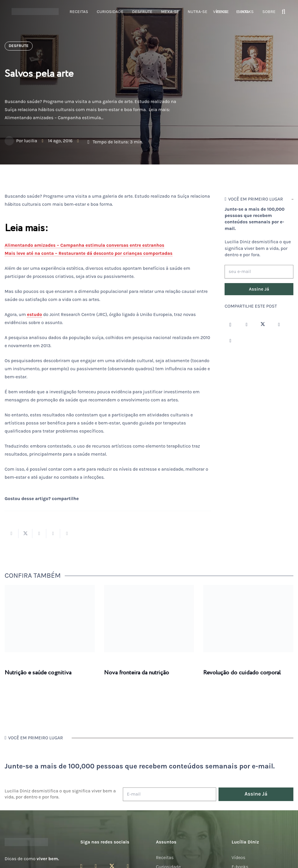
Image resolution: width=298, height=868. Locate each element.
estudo (34, 314)
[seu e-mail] (259, 272)
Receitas (165, 857)
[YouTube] (279, 325)
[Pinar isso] (53, 534)
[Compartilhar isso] (12, 534)
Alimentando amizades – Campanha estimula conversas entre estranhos (84, 245)
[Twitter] (263, 325)
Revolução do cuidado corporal (242, 673)
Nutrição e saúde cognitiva (38, 673)
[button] (284, 12)
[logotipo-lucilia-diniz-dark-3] (35, 12)
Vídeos (238, 857)
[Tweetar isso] (25, 534)
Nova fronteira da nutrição (137, 673)
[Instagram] (230, 325)
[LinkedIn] (230, 341)
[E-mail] (170, 794)
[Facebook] (247, 325)
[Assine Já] (259, 289)
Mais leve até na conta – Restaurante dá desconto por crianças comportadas (89, 253)
